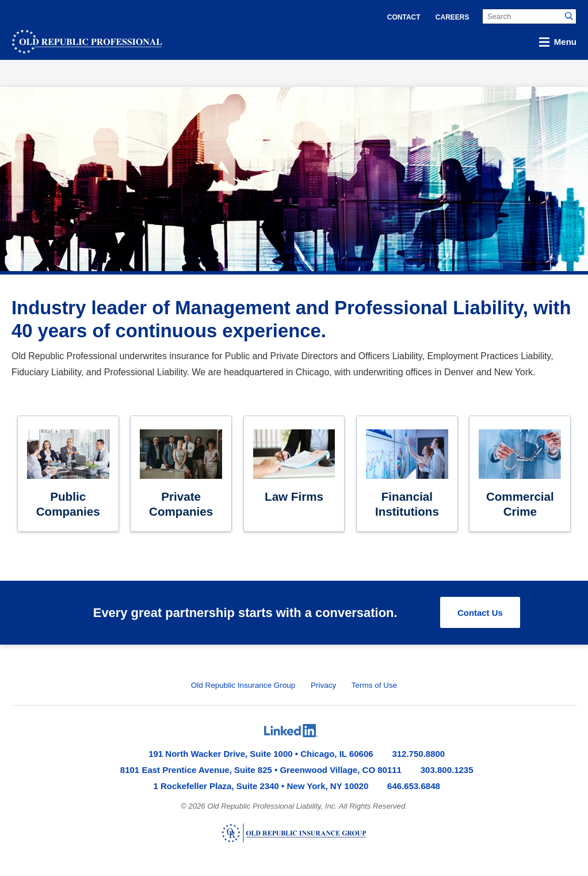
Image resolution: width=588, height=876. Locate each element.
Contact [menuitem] (404, 17)
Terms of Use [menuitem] (375, 685)
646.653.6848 (414, 786)
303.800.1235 (447, 770)
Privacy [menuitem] (323, 685)
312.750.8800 (418, 754)
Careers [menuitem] (453, 17)
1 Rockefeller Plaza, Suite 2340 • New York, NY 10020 (261, 786)
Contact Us (480, 613)
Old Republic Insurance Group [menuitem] (243, 685)
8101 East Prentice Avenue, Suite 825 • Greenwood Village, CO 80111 (261, 770)
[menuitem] (291, 731)
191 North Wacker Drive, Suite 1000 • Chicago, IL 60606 (261, 754)
